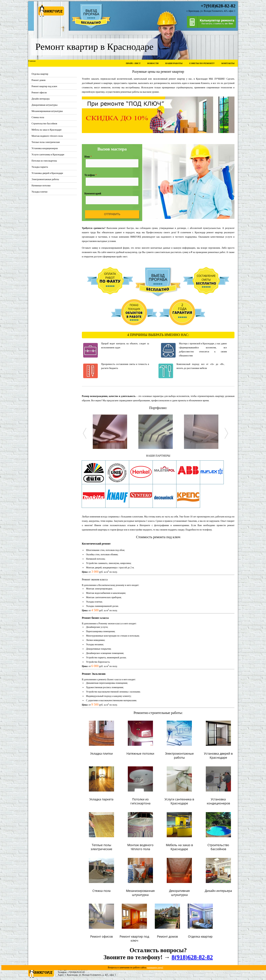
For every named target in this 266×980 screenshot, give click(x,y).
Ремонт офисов (39, 93)
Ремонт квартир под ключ (44, 86)
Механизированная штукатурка (47, 111)
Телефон (91, 175)
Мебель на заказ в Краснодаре (47, 130)
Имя (88, 157)
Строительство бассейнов (44, 124)
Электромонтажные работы (45, 179)
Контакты (228, 63)
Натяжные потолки (41, 186)
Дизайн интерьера (41, 99)
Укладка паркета (40, 167)
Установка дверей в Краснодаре (47, 173)
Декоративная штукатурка (45, 105)
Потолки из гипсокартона (44, 161)
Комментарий (93, 193)
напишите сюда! (155, 968)
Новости (153, 63)
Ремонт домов (38, 80)
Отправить (112, 214)
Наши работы (174, 63)
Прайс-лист (133, 63)
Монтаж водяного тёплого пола (47, 136)
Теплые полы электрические (46, 142)
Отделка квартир (40, 74)
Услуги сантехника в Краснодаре (48, 155)
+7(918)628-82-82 (76, 972)
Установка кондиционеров (45, 148)
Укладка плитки (39, 192)
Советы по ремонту (202, 63)
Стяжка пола (38, 117)
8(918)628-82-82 (192, 957)
